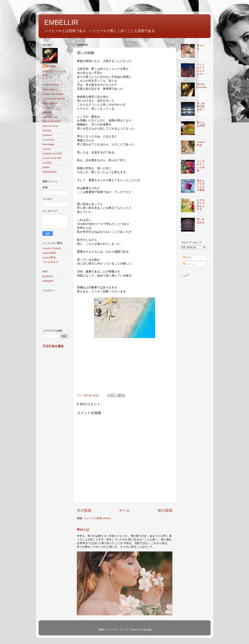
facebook (48, 276)
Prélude (47, 131)
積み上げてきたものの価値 (201, 185)
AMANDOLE (50, 172)
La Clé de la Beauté (54, 99)
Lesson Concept (52, 248)
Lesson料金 (49, 257)
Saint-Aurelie (50, 117)
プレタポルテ (50, 262)
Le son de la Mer (52, 158)
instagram (48, 281)
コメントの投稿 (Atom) (97, 518)
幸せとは (83, 530)
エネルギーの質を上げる (201, 205)
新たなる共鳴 (201, 124)
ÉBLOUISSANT (52, 121)
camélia (47, 112)
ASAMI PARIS (51, 85)
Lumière (47, 163)
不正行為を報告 (53, 346)
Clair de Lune (50, 126)
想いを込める (201, 221)
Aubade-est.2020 (52, 153)
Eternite (47, 108)
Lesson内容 (49, 253)
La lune (47, 149)
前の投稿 (165, 510)
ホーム (124, 510)
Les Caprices (50, 103)
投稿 (187, 257)
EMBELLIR (61, 22)
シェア (185, 275)
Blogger (148, 630)
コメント (190, 264)
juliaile (46, 167)
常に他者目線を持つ (201, 106)
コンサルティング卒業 (201, 166)
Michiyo (51, 66)
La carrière (49, 140)
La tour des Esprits (53, 94)
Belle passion (50, 89)
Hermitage (48, 144)
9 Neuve (47, 135)
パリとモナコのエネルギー (201, 69)
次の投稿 (84, 510)
